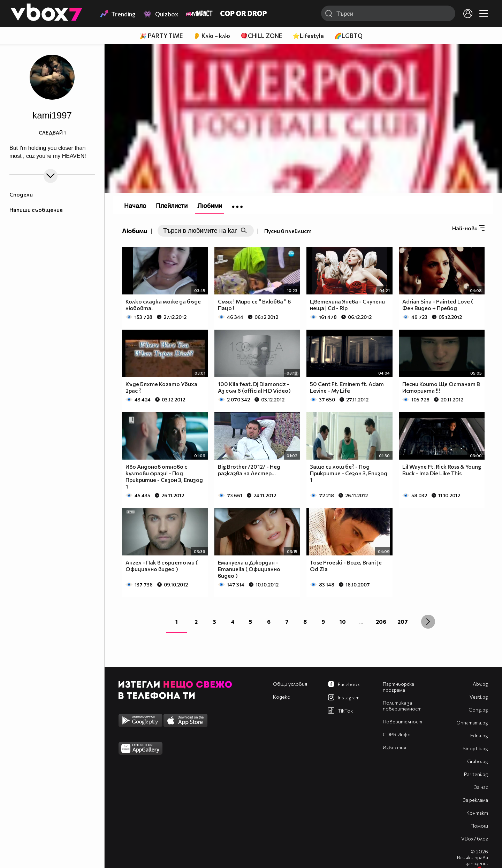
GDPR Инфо (397, 734)
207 (403, 621)
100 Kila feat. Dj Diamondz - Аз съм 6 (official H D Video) (254, 387)
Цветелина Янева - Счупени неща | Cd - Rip (347, 305)
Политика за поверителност (402, 706)
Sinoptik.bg (475, 748)
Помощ (479, 826)
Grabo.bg (478, 761)
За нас (481, 787)
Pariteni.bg (476, 774)
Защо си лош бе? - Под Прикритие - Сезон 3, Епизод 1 (349, 473)
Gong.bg (478, 710)
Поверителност (402, 721)
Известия (394, 747)
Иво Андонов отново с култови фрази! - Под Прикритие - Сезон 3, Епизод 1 (164, 476)
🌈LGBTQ (348, 36)
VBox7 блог (475, 839)
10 (343, 621)
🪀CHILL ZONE (261, 36)
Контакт (477, 813)
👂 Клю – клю (212, 36)
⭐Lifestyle (308, 36)
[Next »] (428, 622)
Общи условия (290, 684)
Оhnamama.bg (472, 723)
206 (381, 621)
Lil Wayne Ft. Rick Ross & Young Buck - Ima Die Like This (442, 470)
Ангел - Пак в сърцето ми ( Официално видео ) (162, 566)
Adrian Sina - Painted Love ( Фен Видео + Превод (438, 305)
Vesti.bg (479, 697)
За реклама (476, 800)
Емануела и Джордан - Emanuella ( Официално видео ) (249, 569)
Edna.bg (479, 735)
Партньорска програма (398, 687)
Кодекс (281, 697)
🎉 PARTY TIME (161, 36)
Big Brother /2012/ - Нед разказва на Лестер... (249, 470)
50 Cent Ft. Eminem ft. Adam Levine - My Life (347, 387)
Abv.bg (480, 684)
